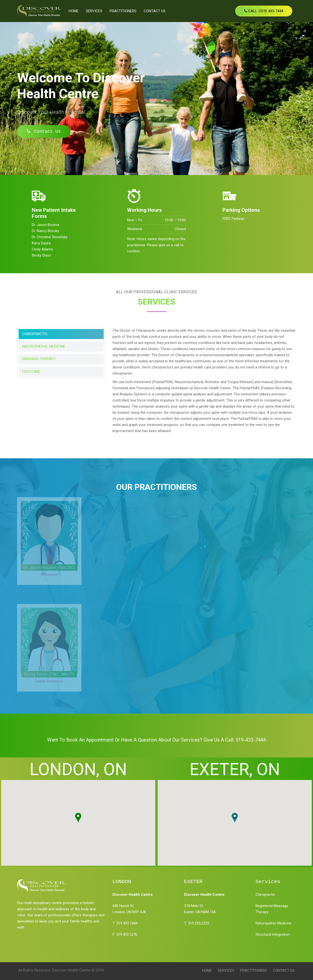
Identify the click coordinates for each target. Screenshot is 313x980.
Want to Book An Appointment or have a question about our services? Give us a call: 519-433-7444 (156, 740)
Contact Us (155, 11)
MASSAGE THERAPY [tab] (39, 359)
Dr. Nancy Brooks (45, 231)
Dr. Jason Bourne (45, 225)
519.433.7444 (127, 923)
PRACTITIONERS (123, 11)
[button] (78, 818)
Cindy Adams (42, 249)
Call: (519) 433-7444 (264, 11)
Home (74, 11)
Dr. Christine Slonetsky (50, 237)
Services (94, 11)
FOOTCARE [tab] (31, 372)
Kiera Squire (41, 243)
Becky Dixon (41, 255)
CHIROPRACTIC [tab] (35, 334)
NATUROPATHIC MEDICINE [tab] (44, 346)
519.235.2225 (199, 923)
